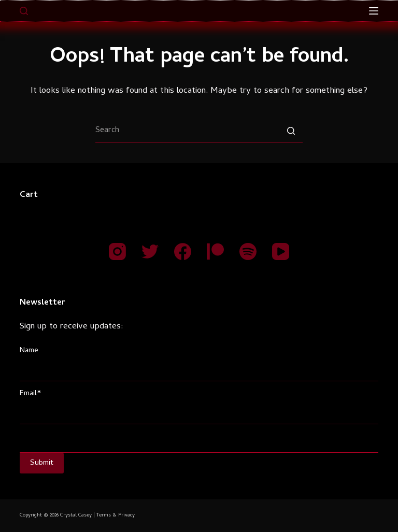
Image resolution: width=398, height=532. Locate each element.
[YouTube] (281, 251)
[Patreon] (215, 251)
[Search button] (291, 131)
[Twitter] (150, 251)
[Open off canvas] (374, 11)
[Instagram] (117, 251)
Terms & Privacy (116, 515)
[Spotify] (248, 251)
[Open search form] (24, 11)
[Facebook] (183, 251)
